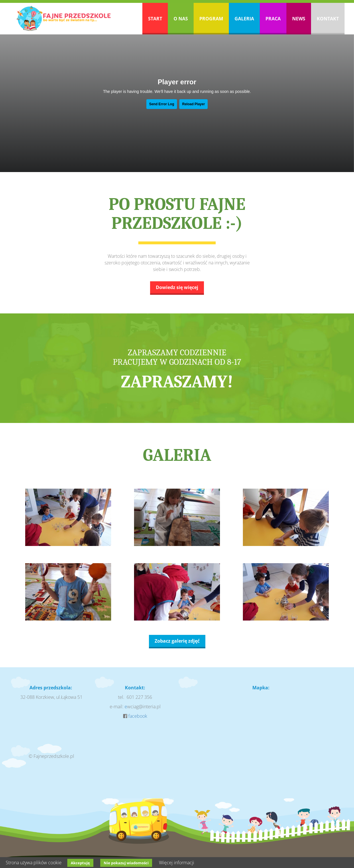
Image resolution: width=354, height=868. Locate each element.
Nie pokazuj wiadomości (126, 863)
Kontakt (328, 19)
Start (155, 19)
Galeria (244, 19)
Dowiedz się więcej (177, 287)
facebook (138, 716)
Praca (273, 19)
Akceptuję (80, 863)
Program (211, 19)
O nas (181, 19)
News (299, 19)
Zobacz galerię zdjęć (177, 641)
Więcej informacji (177, 863)
